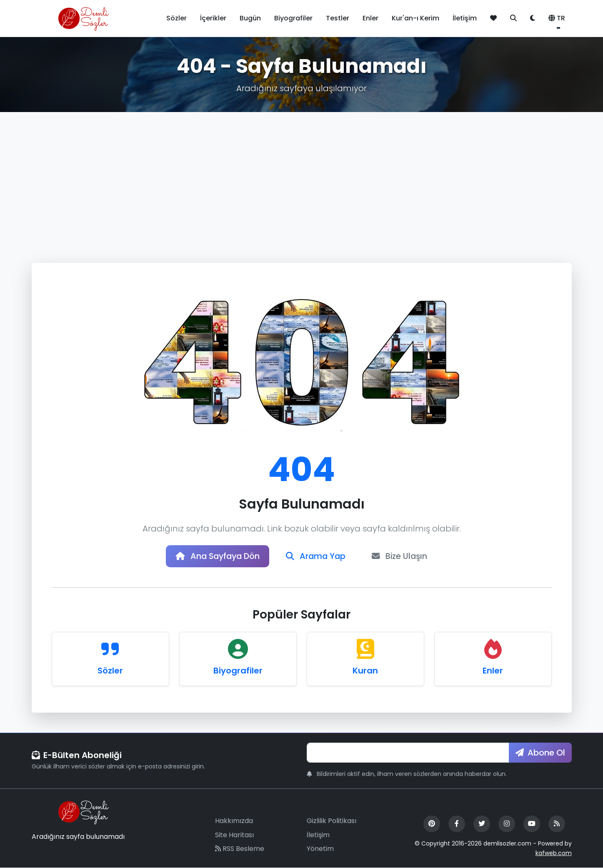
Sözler (176, 18)
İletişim (465, 18)
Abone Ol (540, 753)
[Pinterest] (432, 824)
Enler (370, 18)
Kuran (365, 671)
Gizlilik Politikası (332, 821)
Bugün (250, 18)
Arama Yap (317, 556)
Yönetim (320, 849)
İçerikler (213, 18)
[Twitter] (482, 824)
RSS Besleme (240, 849)
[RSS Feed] (557, 824)
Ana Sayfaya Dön (216, 556)
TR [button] (557, 18)
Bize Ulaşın (402, 556)
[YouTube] (532, 824)
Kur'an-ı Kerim (415, 18)
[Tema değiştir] (533, 18)
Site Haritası (234, 835)
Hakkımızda (234, 821)
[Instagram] (507, 824)
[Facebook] (457, 824)
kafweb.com (554, 853)
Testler (338, 18)
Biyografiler (293, 18)
